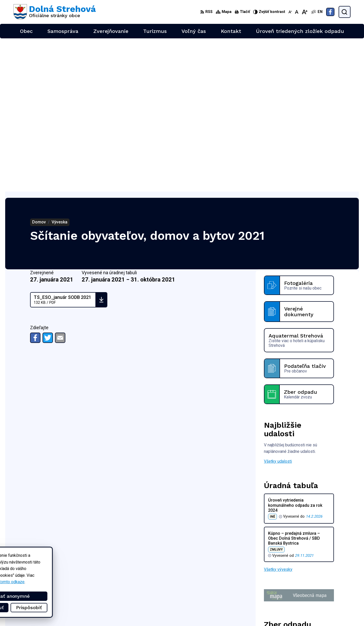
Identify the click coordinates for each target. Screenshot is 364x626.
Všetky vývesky (278, 416)
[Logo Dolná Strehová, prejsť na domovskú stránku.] (55, 12)
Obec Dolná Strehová (63, 567)
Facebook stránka (323, 598)
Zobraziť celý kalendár (284, 511)
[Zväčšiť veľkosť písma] (304, 12)
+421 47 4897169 (323, 586)
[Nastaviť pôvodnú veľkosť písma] (297, 12)
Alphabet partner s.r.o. (82, 562)
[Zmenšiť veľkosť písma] (290, 12)
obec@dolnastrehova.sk (329, 592)
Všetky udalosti (278, 308)
